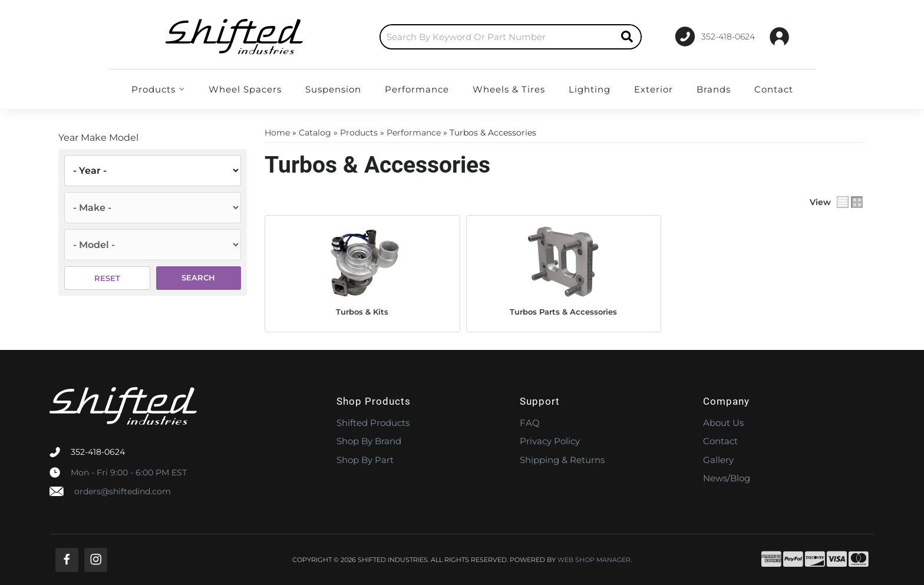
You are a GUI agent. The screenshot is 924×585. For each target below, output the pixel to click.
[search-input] (473, 37)
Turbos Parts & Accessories (563, 312)
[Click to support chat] (710, 37)
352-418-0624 (98, 452)
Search (198, 277)
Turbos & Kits (362, 312)
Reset (107, 278)
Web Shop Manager (594, 560)
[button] (486, 37)
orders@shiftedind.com (123, 491)
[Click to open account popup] (779, 37)
